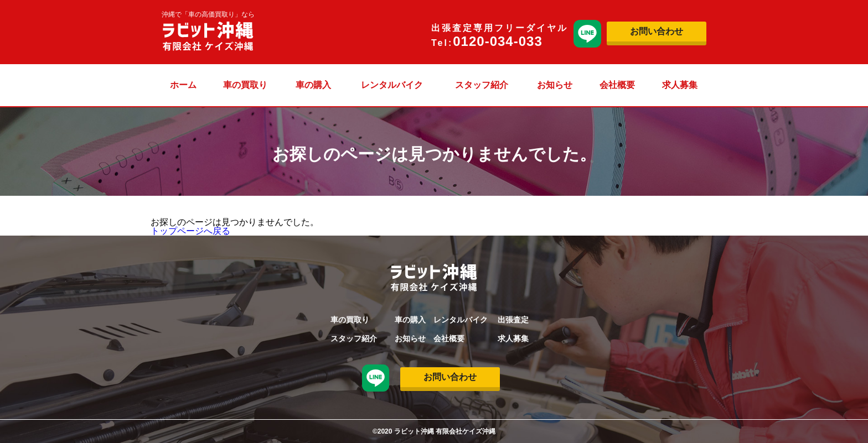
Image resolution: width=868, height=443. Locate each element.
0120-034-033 (497, 41)
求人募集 (680, 85)
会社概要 (617, 85)
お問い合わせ (657, 31)
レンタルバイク (392, 85)
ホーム (183, 85)
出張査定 (513, 320)
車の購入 (313, 85)
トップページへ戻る (190, 231)
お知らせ (555, 85)
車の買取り (245, 85)
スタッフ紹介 (482, 85)
